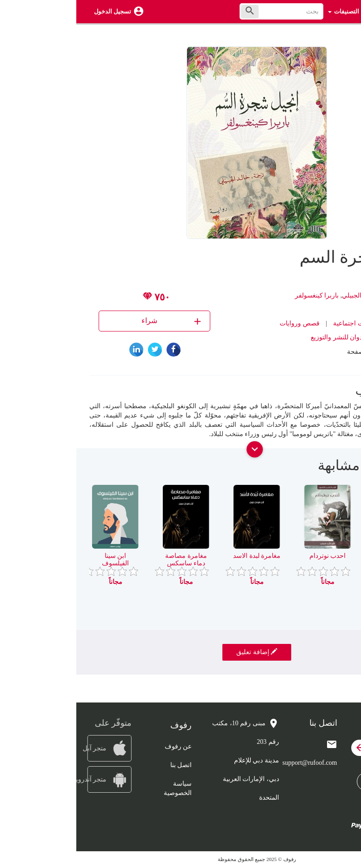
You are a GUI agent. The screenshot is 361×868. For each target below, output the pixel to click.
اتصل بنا (105, 765)
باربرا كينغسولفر (241, 295)
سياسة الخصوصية (101, 788)
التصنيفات (267, 11)
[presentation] (341, 469)
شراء (96, 321)
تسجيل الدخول (36, 11)
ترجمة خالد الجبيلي (291, 295)
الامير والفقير (322, 556)
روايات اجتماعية (278, 323)
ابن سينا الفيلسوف (39, 559)
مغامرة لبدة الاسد (180, 556)
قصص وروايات (223, 323)
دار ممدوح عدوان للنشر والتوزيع (277, 337)
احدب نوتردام (251, 556)
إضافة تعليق (180, 652)
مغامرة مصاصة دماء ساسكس (110, 559)
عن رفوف (102, 746)
